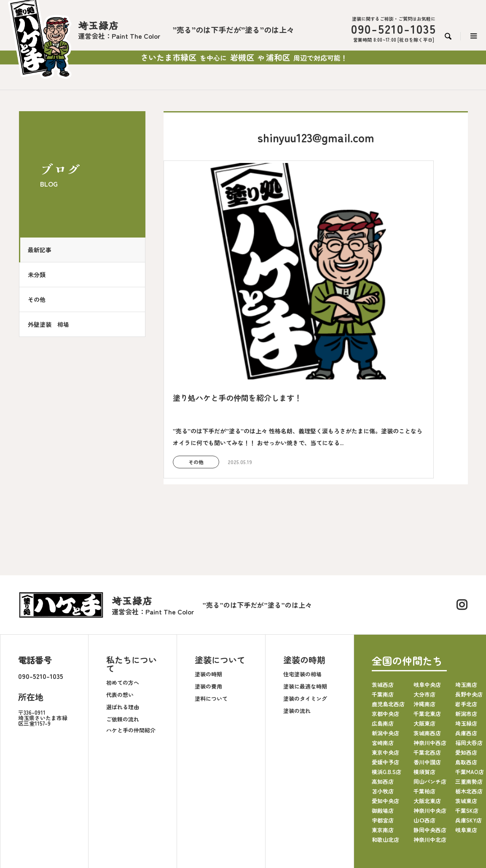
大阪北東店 (427, 728)
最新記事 (44, 250)
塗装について (220, 587)
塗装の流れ (297, 638)
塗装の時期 (208, 601)
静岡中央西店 (430, 757)
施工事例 (191, 809)
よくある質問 (258, 809)
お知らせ (222, 809)
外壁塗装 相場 (53, 324)
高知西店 (383, 709)
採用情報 (294, 809)
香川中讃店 (427, 689)
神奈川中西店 (430, 670)
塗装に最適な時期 (305, 613)
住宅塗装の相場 (302, 601)
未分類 (41, 275)
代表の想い (120, 622)
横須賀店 (424, 699)
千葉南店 (383, 621)
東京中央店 (385, 680)
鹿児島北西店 (388, 631)
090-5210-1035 (41, 604)
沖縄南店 (424, 631)
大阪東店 (424, 650)
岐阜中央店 (427, 612)
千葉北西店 (427, 680)
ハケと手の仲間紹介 (131, 657)
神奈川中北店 (430, 767)
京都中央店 (385, 641)
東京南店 (383, 757)
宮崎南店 (383, 670)
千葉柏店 (424, 718)
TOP (94, 809)
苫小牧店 (383, 718)
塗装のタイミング (305, 626)
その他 (41, 299)
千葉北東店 (427, 641)
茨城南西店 (427, 660)
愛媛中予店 (385, 689)
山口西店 (424, 747)
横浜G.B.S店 (387, 699)
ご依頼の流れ (123, 646)
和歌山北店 (385, 767)
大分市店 (424, 621)
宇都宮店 (383, 747)
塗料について (211, 626)
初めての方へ (123, 610)
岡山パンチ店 (430, 709)
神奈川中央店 (430, 738)
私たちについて (132, 592)
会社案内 (120, 809)
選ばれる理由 (123, 634)
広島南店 (383, 650)
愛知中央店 (385, 728)
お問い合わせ (330, 809)
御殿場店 (383, 738)
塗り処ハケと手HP (376, 809)
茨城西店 (383, 612)
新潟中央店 (385, 660)
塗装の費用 (208, 613)
